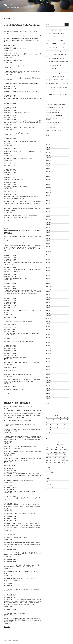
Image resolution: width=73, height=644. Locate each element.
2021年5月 (48, 302)
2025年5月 (48, 174)
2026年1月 (48, 152)
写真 (47, 452)
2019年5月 (48, 367)
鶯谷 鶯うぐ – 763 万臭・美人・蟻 (53, 66)
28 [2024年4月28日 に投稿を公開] (68, 427)
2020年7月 (48, 329)
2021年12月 (48, 284)
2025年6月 (48, 171)
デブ (52, 445)
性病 (47, 458)
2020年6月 (48, 332)
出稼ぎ (56, 452)
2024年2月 (48, 214)
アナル (51, 442)
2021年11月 (48, 286)
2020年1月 (48, 345)
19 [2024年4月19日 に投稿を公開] (61, 425)
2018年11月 (48, 383)
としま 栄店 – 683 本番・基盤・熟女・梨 (55, 59)
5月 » (64, 432)
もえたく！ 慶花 (49, 472)
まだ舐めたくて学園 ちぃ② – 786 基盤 (54, 41)
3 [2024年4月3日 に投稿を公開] (54, 420)
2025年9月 (48, 163)
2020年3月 (48, 340)
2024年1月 (48, 217)
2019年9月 (48, 356)
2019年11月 (48, 351)
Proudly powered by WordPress (11, 641)
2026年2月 (48, 150)
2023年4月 (48, 241)
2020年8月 (48, 327)
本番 (63, 458)
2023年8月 (48, 230)
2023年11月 (48, 222)
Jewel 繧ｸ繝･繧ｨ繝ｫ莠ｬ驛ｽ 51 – (53, 122)
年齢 (60, 455)
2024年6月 (48, 203)
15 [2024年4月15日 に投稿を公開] (47, 425)
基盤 (64, 452)
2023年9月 (48, 227)
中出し (48, 450)
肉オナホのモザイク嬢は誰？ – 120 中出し (55, 31)
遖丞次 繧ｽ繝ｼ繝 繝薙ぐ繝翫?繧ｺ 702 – (54, 107)
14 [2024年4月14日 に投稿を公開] (68, 422)
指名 (51, 458)
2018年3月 (48, 399)
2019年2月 (48, 375)
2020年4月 (48, 337)
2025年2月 (48, 182)
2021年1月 (48, 313)
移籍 (55, 460)
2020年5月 (48, 335)
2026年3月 (48, 147)
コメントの (49, 487)
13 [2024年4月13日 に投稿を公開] (64, 422)
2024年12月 (48, 187)
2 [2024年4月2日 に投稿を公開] (50, 420)
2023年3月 (48, 244)
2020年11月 (48, 319)
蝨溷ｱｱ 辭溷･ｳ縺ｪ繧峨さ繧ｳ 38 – (53, 113)
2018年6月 (48, 391)
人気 (60, 450)
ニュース (48, 407)
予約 (52, 450)
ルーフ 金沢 (48, 469)
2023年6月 (48, 236)
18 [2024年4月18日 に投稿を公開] (57, 425)
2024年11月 (48, 190)
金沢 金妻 (48, 468)
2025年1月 (48, 185)
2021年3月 (48, 308)
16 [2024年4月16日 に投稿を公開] (50, 425)
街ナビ (8, 5)
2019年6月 (48, 364)
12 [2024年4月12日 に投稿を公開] (61, 422)
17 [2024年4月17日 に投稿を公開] (54, 425)
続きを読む (7, 221)
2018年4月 (48, 396)
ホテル (61, 447)
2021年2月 (48, 310)
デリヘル (57, 445)
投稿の (48, 485)
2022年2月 (48, 278)
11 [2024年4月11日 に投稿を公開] (57, 422)
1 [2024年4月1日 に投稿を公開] (47, 420)
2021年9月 (48, 292)
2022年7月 (48, 265)
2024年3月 (48, 211)
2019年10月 (48, 353)
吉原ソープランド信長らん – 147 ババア (55, 71)
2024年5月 (48, 206)
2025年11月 (48, 158)
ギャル (65, 442)
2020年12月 (48, 316)
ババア (62, 445)
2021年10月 (48, 289)
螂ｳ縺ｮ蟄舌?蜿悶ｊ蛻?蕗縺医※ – (18, 403)
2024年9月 (48, 195)
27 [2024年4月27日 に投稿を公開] (64, 427)
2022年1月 (48, 281)
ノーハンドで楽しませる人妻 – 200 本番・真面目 (57, 52)
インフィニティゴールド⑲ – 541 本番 (54, 74)
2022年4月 (48, 273)
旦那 (59, 458)
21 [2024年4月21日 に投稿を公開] (68, 425)
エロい (56, 442)
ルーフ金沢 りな (49, 471)
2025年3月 (48, 179)
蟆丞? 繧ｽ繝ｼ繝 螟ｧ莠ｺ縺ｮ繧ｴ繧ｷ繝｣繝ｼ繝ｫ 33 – (56, 105)
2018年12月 (48, 380)
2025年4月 (48, 177)
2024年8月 (48, 198)
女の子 (48, 455)
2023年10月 (48, 225)
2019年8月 (48, 359)
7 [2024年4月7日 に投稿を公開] (68, 420)
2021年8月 (48, 294)
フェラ (48, 447)
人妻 (56, 450)
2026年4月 (48, 144)
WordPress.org (49, 490)
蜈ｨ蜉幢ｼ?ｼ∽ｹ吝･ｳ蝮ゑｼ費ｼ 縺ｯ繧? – (54, 130)
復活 (64, 455)
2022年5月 (48, 270)
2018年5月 (48, 394)
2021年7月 (48, 297)
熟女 (47, 460)
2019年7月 (48, 361)
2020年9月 (48, 324)
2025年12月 (48, 155)
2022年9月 (48, 260)
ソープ (48, 445)
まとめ (47, 410)
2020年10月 (48, 321)
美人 (67, 460)
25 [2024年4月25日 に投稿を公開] (57, 427)
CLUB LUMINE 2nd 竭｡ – (51, 128)
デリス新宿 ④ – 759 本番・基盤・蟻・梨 (55, 34)
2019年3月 (48, 372)
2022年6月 (48, 268)
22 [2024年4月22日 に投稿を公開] (47, 427)
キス (60, 442)
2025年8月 (48, 166)
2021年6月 (48, 300)
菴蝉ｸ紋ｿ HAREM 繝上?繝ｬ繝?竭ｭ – (54, 115)
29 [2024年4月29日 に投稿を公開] (47, 430)
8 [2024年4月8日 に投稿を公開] (47, 422)
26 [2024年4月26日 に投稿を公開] (61, 427)
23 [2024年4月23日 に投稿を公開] (50, 427)
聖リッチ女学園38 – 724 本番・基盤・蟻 (55, 76)
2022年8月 (48, 262)
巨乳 (56, 455)
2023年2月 (48, 246)
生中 (51, 460)
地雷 (60, 452)
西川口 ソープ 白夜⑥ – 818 (52, 68)
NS (47, 442)
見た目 (55, 463)
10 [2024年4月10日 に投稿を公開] (54, 422)
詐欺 (59, 463)
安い (52, 455)
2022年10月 (48, 257)
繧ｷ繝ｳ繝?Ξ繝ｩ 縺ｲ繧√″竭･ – (52, 125)
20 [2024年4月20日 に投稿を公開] (64, 425)
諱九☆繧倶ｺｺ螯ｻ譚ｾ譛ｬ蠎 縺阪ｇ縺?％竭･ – (55, 110)
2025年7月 (48, 169)
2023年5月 (48, 238)
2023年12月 (48, 219)
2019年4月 (48, 369)
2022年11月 (48, 254)
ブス (57, 447)
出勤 (51, 452)
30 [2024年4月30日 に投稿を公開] (50, 430)
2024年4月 (48, 209)
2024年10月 (48, 193)
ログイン (48, 482)
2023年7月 (48, 233)
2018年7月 (48, 388)
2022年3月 (48, 276)
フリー (53, 447)
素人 (59, 460)
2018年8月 (48, 385)
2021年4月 (48, 305)
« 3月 (50, 432)
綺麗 (63, 460)
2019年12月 (48, 348)
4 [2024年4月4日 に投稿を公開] (57, 420)
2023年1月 (48, 249)
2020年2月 (48, 343)
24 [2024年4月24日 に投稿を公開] (54, 427)
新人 (55, 458)
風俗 (63, 463)
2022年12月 (48, 252)
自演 (47, 463)
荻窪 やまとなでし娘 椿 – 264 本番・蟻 (54, 92)
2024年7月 (48, 201)
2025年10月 (48, 161)
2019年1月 (48, 377)
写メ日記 (65, 450)
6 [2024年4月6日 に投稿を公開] (64, 420)
